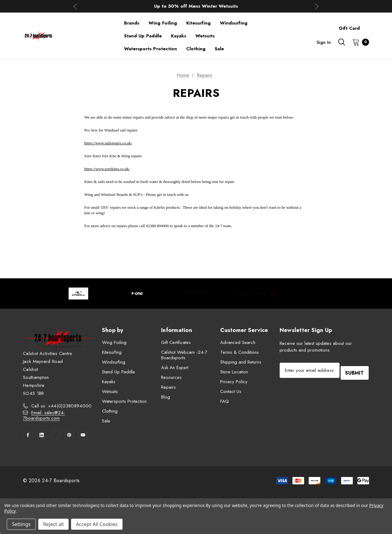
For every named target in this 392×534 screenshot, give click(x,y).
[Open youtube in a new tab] (83, 435)
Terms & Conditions (239, 352)
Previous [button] (75, 6)
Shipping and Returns (241, 362)
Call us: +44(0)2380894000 (62, 406)
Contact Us (231, 391)
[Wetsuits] (205, 36)
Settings (21, 524)
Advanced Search (238, 342)
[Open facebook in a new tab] (28, 435)
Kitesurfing (112, 352)
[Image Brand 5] (314, 294)
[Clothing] (196, 49)
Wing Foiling (114, 342)
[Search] (341, 42)
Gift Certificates (176, 342)
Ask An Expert (175, 368)
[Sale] (219, 49)
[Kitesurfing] (198, 23)
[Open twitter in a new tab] (55, 435)
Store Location (234, 372)
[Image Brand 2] (137, 294)
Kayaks (109, 382)
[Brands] (132, 23)
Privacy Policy (234, 382)
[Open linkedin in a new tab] (42, 435)
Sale (106, 421)
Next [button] (317, 6)
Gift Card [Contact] (349, 28)
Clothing (110, 411)
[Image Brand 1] (78, 294)
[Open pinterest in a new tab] (69, 435)
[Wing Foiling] (163, 23)
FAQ (224, 401)
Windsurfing (114, 362)
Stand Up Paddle (119, 372)
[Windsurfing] (234, 23)
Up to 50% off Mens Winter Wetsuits (196, 6)
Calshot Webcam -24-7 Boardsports (184, 355)
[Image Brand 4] (255, 294)
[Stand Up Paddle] (143, 36)
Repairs (168, 387)
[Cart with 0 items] (359, 42)
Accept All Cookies (97, 524)
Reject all (53, 524)
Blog (166, 397)
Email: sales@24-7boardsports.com (44, 415)
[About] (369, 25)
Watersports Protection (124, 401)
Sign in (324, 42)
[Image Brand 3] (196, 294)
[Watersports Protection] (151, 49)
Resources (171, 377)
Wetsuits (110, 391)
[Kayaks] (179, 36)
